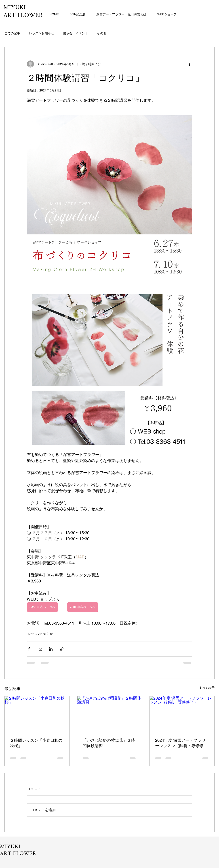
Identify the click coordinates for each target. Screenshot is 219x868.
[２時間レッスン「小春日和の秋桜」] (37, 714)
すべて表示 (207, 688)
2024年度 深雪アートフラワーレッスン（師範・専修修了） (180, 743)
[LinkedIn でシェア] (51, 649)
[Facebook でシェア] (29, 649)
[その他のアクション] (190, 64)
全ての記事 (12, 33)
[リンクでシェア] (62, 649)
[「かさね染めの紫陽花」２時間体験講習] (110, 714)
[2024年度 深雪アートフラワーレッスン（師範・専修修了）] (182, 714)
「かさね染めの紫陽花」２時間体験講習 (109, 743)
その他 (102, 33)
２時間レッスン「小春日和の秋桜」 (36, 743)
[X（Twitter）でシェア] (40, 649)
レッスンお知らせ (42, 33)
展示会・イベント (76, 33)
